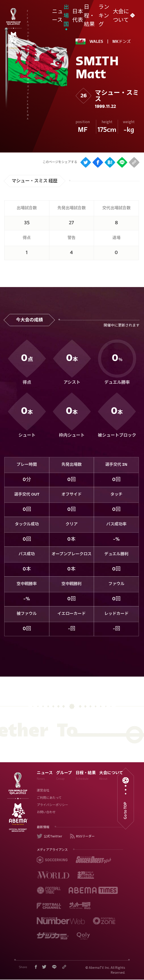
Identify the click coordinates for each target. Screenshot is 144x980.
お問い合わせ (46, 812)
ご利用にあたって (49, 798)
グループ (64, 776)
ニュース (45, 776)
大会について (111, 776)
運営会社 (43, 791)
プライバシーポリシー (52, 805)
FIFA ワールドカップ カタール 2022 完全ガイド (50, 13)
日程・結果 (86, 776)
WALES (96, 42)
